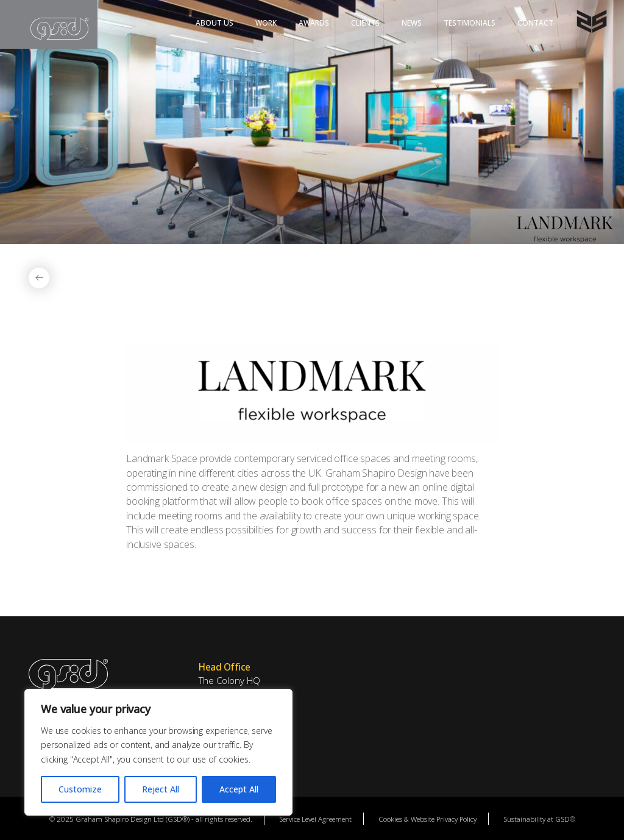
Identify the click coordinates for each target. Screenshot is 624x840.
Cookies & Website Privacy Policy (427, 819)
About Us (214, 23)
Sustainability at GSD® (539, 819)
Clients (365, 23)
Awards (314, 23)
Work (266, 23)
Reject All (161, 789)
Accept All (239, 789)
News (412, 23)
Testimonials (470, 23)
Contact (535, 23)
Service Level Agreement (315, 819)
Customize (80, 789)
